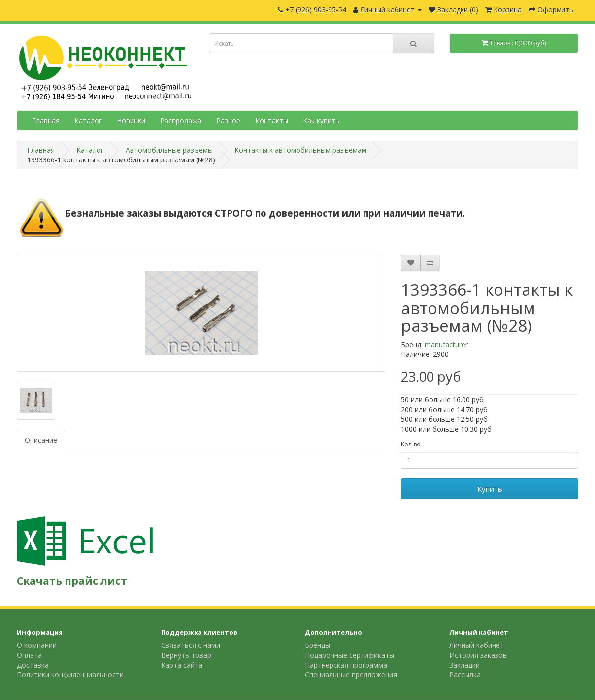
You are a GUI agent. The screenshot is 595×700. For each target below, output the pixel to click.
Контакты (272, 120)
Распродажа (181, 120)
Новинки (131, 120)
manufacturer (446, 344)
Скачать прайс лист (72, 581)
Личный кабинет (477, 645)
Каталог (88, 120)
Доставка (33, 665)
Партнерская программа (346, 665)
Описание (41, 440)
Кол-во (411, 444)
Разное (228, 120)
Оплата (29, 655)
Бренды (317, 645)
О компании (37, 645)
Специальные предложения (351, 675)
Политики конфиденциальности (70, 675)
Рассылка (465, 675)
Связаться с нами (191, 645)
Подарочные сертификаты (349, 655)
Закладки (464, 665)
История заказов (478, 655)
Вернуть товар (186, 655)
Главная (46, 120)
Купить (490, 489)
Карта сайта (182, 665)
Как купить (321, 120)
